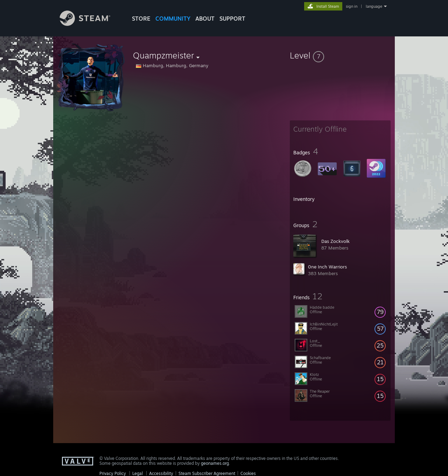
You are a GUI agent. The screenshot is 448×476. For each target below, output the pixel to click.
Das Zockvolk (335, 241)
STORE (141, 19)
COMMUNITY (173, 19)
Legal (138, 473)
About (205, 19)
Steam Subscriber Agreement (207, 473)
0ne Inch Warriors (327, 267)
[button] (340, 55)
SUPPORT (232, 19)
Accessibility (161, 473)
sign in (352, 6)
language (374, 6)
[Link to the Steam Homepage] (90, 24)
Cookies (248, 473)
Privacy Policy (113, 473)
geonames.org (215, 463)
